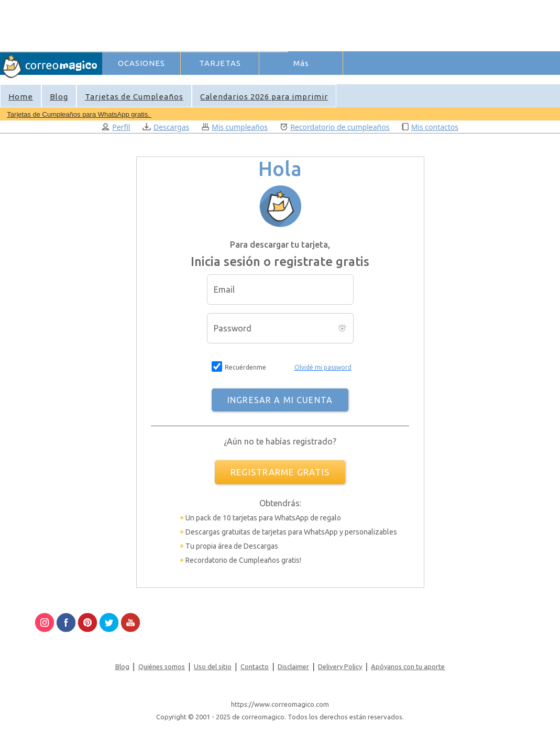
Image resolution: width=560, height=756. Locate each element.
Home (21, 97)
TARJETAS (220, 63)
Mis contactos (430, 127)
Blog (59, 97)
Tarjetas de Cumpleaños (134, 97)
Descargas (166, 127)
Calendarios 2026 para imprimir (264, 97)
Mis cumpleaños (235, 127)
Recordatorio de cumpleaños (335, 127)
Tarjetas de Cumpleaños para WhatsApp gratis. (79, 114)
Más (301, 63)
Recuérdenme (245, 367)
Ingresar (267, 81)
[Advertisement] (294, 24)
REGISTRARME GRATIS (280, 472)
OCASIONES (141, 63)
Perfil (116, 127)
